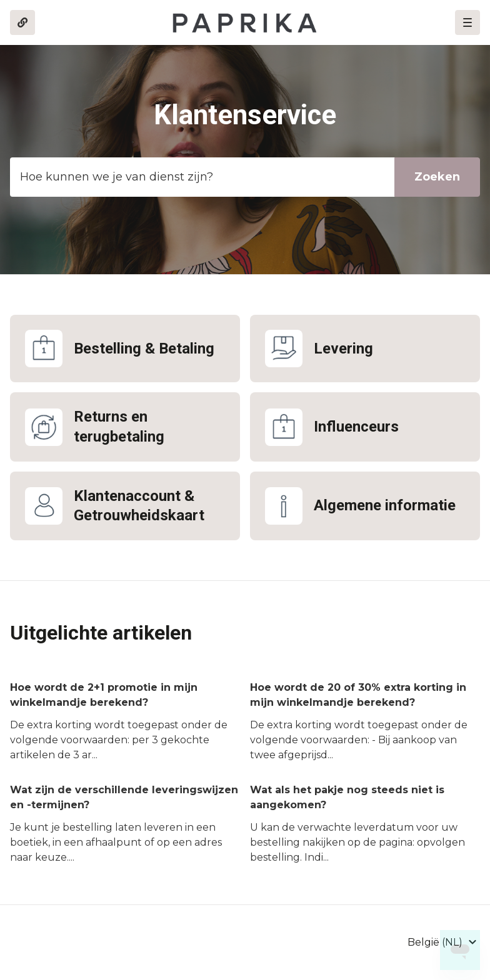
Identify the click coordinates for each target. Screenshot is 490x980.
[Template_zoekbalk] (245, 177)
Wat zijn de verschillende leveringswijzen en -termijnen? (124, 797)
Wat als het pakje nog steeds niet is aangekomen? (347, 797)
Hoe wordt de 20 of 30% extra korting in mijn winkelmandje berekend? (358, 695)
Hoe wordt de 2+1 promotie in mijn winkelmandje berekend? (104, 695)
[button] (467, 22)
